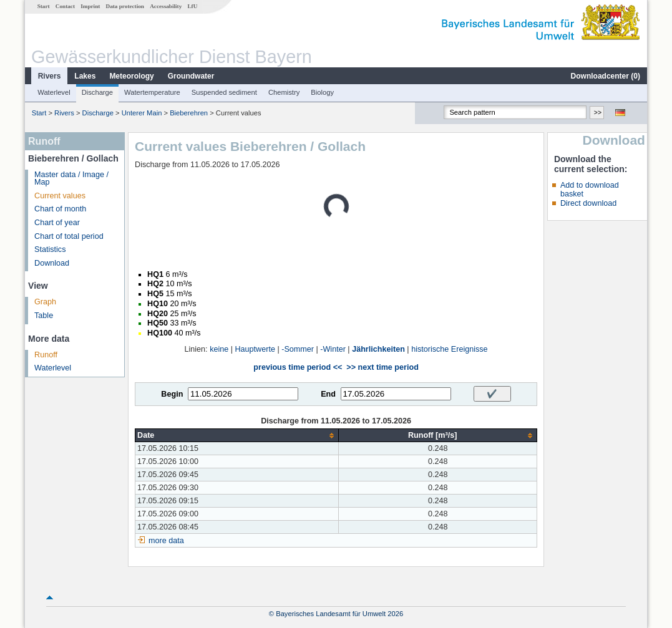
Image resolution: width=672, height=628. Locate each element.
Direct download (588, 203)
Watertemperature (152, 92)
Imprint (90, 6)
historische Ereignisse (450, 349)
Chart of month (60, 209)
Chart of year (57, 223)
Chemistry (284, 92)
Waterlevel (54, 92)
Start (44, 6)
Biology (322, 92)
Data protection (125, 6)
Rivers (50, 76)
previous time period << (298, 367)
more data (166, 541)
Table (44, 316)
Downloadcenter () (606, 76)
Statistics (50, 249)
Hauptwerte (255, 349)
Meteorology (131, 76)
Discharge (97, 92)
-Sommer (298, 349)
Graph (45, 302)
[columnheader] (237, 436)
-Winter (333, 349)
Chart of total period (69, 236)
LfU (192, 6)
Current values (60, 196)
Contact (65, 6)
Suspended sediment (224, 92)
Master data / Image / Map (71, 179)
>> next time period (382, 367)
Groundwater (191, 76)
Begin (172, 394)
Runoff (46, 355)
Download (52, 263)
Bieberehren (189, 113)
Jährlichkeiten (378, 349)
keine (219, 349)
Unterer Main (142, 113)
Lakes (85, 76)
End (328, 394)
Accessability (166, 6)
